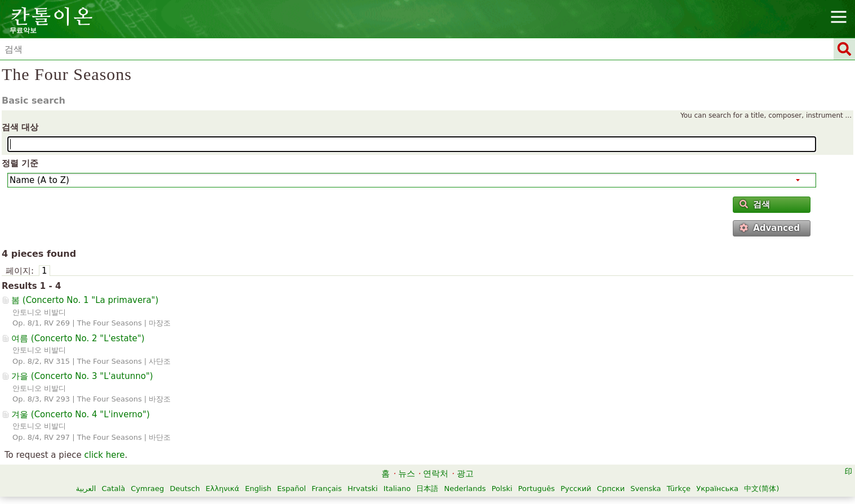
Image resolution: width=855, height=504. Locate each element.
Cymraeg (147, 489)
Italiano (397, 489)
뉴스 (407, 474)
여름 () (78, 338)
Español (291, 489)
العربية (86, 489)
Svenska (645, 489)
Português (536, 489)
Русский (576, 489)
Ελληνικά (222, 489)
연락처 (436, 474)
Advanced (770, 228)
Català (113, 489)
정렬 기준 (20, 163)
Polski (502, 489)
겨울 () (81, 414)
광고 (465, 474)
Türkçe (679, 489)
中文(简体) (762, 489)
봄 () (85, 300)
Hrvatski (363, 489)
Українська (717, 489)
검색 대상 (20, 127)
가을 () (82, 376)
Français (327, 489)
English (258, 489)
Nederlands (465, 489)
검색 (755, 204)
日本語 (427, 489)
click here (104, 455)
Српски (611, 489)
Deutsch (185, 489)
